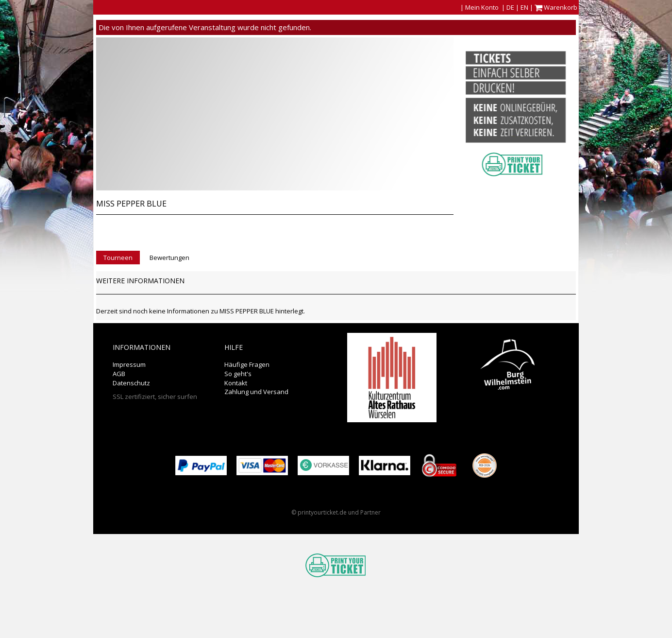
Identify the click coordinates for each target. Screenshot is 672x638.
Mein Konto (482, 7)
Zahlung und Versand (256, 392)
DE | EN (517, 7)
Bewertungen (169, 258)
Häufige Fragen (247, 364)
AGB (119, 374)
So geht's (238, 374)
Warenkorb (557, 7)
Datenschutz (131, 383)
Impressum (129, 364)
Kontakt (236, 383)
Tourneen (118, 258)
